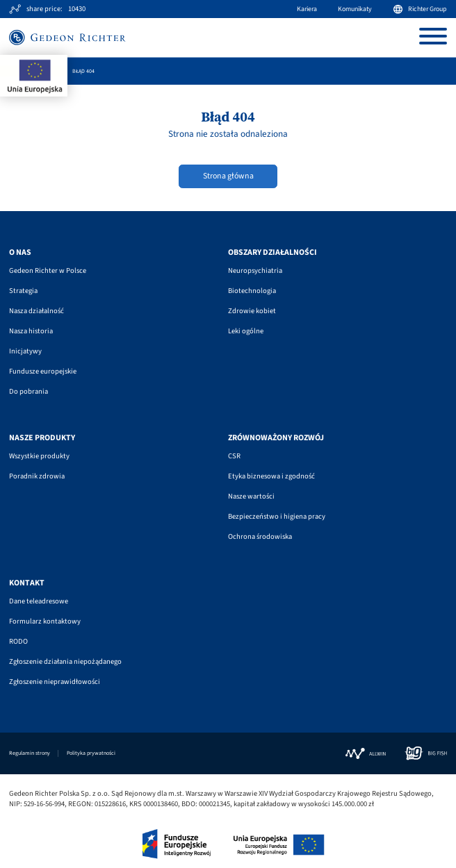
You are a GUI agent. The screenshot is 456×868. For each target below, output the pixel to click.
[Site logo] (67, 37)
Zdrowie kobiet (252, 311)
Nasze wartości (251, 496)
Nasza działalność (36, 311)
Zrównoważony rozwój (276, 438)
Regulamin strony (30, 753)
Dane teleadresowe (39, 601)
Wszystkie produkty (39, 456)
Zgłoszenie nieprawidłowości (55, 682)
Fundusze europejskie (43, 371)
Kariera (307, 9)
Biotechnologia (252, 291)
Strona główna (228, 176)
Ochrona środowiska (260, 536)
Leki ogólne (246, 331)
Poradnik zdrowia (37, 476)
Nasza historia (31, 331)
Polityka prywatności (91, 753)
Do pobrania (28, 391)
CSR (234, 456)
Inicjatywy (25, 351)
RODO (18, 641)
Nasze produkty (42, 438)
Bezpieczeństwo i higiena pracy (277, 516)
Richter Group (420, 9)
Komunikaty (355, 9)
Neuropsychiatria (255, 270)
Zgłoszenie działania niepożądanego (65, 661)
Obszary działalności (272, 252)
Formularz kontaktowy (45, 621)
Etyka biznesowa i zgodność (271, 476)
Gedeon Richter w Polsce (48, 270)
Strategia (23, 291)
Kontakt (27, 583)
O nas (20, 252)
